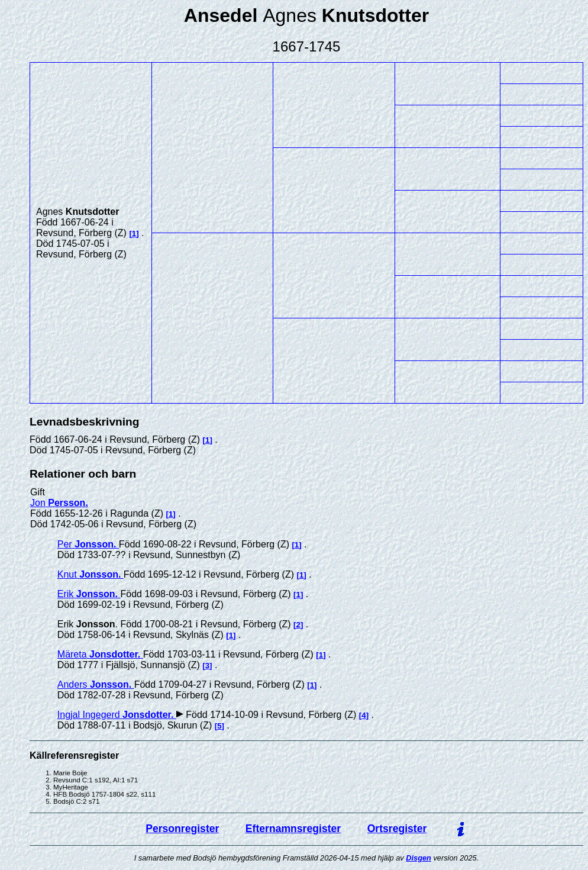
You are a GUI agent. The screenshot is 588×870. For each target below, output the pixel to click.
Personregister (182, 829)
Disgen (419, 858)
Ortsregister (397, 829)
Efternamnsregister (293, 829)
